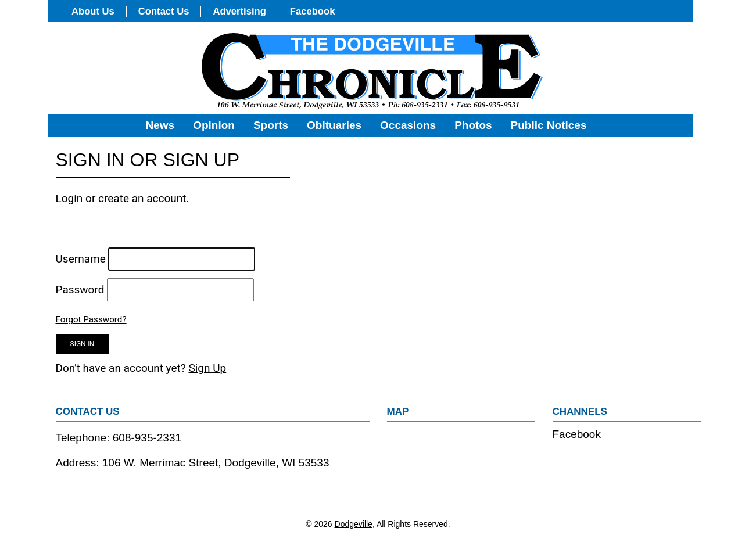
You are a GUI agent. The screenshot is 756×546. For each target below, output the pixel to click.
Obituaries (334, 125)
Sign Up (207, 368)
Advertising (239, 11)
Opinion (214, 125)
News (160, 125)
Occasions (408, 125)
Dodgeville (354, 524)
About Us (93, 11)
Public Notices (549, 125)
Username (81, 259)
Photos (473, 125)
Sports (271, 125)
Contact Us (164, 11)
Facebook (313, 11)
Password (80, 290)
